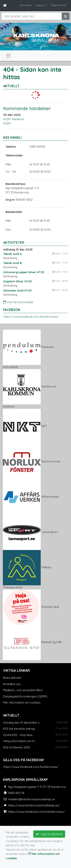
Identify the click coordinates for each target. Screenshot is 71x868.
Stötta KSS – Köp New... (18, 735)
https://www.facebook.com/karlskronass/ (31, 317)
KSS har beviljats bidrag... (20, 729)
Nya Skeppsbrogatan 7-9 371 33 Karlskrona (37, 787)
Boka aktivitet (12, 678)
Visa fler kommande (18, 302)
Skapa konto (59, 5)
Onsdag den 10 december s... (22, 723)
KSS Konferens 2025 (16, 747)
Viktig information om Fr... (20, 741)
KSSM (7, 123)
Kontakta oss (12, 684)
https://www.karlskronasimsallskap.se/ (34, 805)
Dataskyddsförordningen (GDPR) (25, 696)
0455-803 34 (16, 793)
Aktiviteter (26, 5)
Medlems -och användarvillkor (23, 690)
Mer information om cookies (22, 703)
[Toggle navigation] (8, 56)
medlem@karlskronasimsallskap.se (32, 799)
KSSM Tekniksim (14, 119)
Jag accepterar (49, 834)
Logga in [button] (41, 5)
